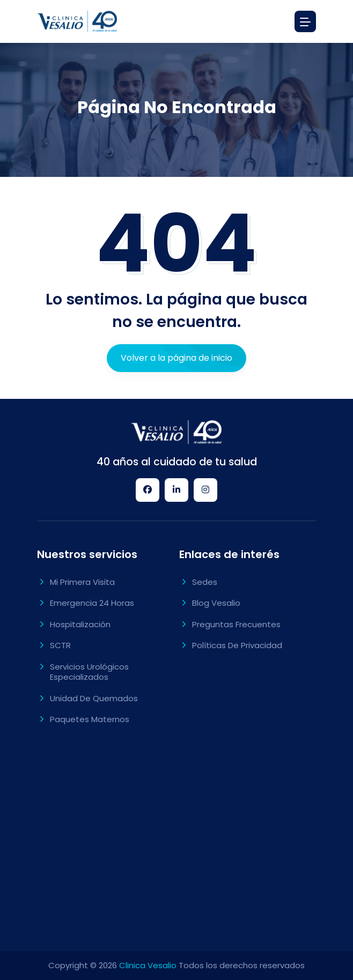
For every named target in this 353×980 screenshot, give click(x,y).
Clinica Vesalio (148, 965)
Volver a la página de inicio (176, 358)
